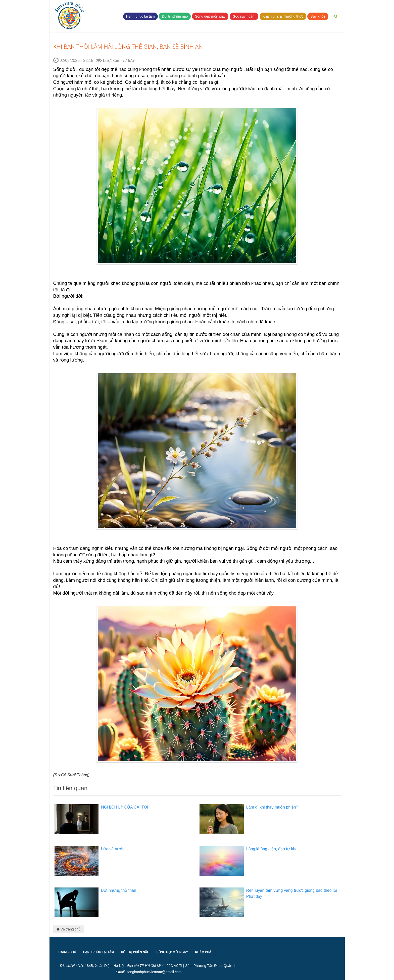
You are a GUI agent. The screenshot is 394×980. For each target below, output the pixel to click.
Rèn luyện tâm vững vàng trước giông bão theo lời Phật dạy (292, 893)
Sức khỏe (318, 16)
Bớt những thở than (119, 890)
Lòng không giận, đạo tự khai (272, 849)
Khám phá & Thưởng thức (283, 16)
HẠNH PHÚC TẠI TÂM (99, 952)
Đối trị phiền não (175, 16)
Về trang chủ (69, 929)
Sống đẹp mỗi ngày (210, 16)
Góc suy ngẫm (244, 16)
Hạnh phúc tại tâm (140, 16)
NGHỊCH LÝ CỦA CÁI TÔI (125, 807)
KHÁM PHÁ (203, 952)
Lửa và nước (113, 849)
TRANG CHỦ (67, 952)
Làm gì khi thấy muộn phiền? (272, 807)
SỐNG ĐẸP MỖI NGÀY (172, 952)
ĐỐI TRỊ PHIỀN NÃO (135, 952)
